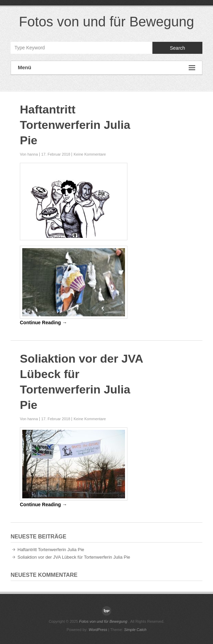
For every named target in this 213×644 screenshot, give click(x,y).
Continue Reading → (43, 323)
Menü (106, 68)
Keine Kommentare (90, 154)
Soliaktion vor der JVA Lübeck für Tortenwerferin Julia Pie (74, 557)
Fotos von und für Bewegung (106, 22)
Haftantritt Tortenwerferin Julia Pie (75, 125)
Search (177, 48)
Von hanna (29, 154)
